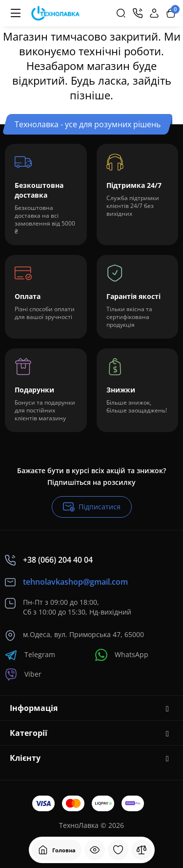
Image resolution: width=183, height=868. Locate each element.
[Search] (121, 13)
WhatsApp (122, 655)
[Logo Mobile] (55, 13)
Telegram (30, 655)
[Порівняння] (142, 850)
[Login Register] (154, 13)
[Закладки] (118, 850)
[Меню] (16, 13)
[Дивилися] (95, 850)
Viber (23, 674)
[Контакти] (138, 13)
